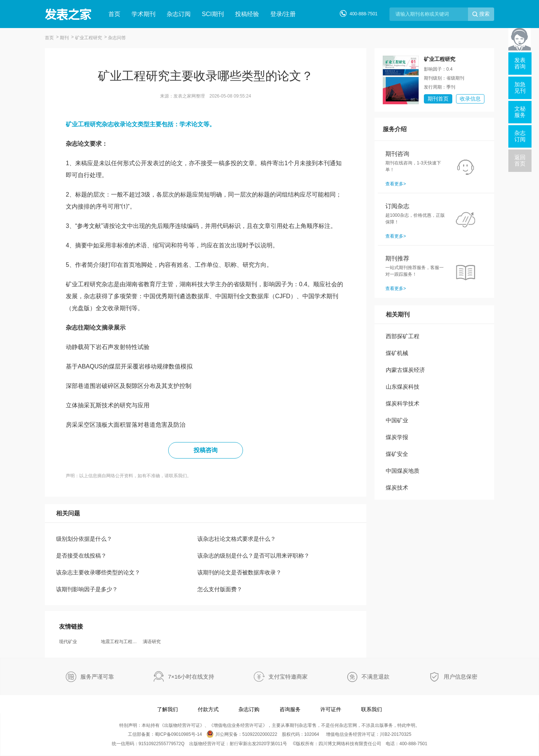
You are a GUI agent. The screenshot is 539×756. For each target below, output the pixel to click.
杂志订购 (249, 709)
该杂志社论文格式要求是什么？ (237, 539)
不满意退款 (375, 677)
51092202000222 (260, 734)
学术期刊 (144, 14)
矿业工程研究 (89, 38)
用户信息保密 (461, 677)
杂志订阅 (179, 14)
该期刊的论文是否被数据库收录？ (239, 572)
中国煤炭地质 (403, 471)
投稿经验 (247, 14)
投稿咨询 (206, 450)
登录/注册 (283, 14)
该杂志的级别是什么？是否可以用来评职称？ (253, 556)
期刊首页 (438, 99)
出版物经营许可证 (182, 725)
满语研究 (152, 642)
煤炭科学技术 (403, 403)
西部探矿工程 (403, 336)
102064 (312, 734)
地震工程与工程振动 (121, 642)
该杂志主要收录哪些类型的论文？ (98, 572)
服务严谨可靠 (97, 677)
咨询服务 (290, 709)
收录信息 (470, 99)
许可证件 (331, 709)
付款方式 (208, 709)
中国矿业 (397, 420)
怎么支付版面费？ (220, 589)
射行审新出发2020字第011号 (258, 744)
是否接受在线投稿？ (81, 556)
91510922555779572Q (162, 744)
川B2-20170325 (395, 734)
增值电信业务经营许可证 (238, 725)
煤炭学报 (397, 437)
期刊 (64, 38)
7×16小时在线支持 (191, 677)
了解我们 (167, 709)
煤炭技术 (397, 487)
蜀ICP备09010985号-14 (178, 734)
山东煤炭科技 (403, 387)
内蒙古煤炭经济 (405, 370)
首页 (114, 14)
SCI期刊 (213, 14)
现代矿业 (68, 642)
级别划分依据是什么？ (84, 539)
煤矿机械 (397, 353)
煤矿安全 (397, 454)
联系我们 (372, 709)
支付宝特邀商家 (288, 677)
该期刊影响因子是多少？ (87, 589)
